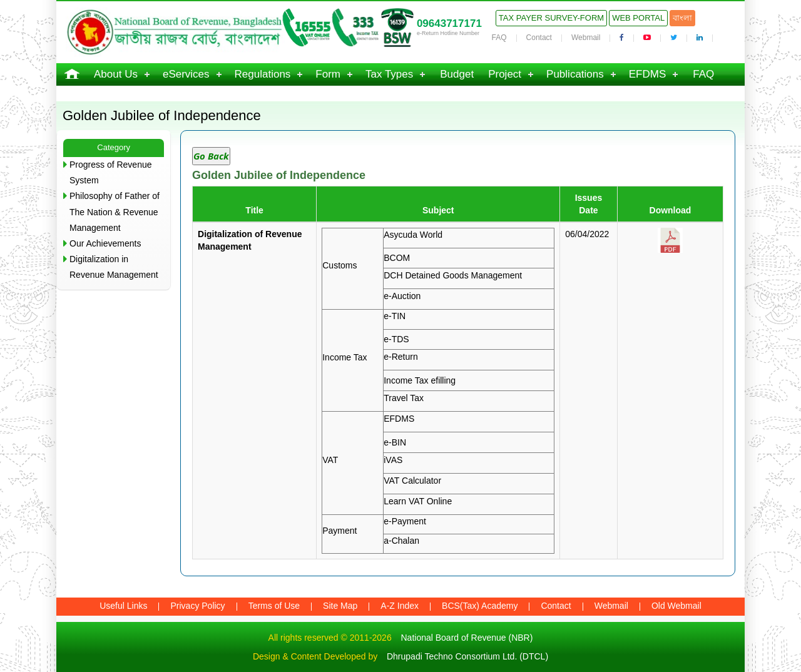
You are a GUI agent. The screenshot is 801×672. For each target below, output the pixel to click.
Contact (539, 38)
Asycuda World (413, 235)
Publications (575, 74)
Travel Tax (404, 398)
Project (505, 74)
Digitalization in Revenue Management (114, 267)
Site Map (340, 606)
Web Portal (638, 18)
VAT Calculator (412, 481)
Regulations (263, 74)
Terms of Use (274, 606)
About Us (116, 74)
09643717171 (449, 23)
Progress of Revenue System (111, 172)
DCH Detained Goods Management (453, 275)
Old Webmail (676, 606)
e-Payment (405, 521)
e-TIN (395, 316)
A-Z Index (400, 606)
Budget (457, 74)
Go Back (211, 156)
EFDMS (648, 74)
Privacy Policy (197, 606)
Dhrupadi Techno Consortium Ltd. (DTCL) (467, 656)
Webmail (586, 38)
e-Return (400, 357)
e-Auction (402, 296)
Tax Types (389, 74)
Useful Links (123, 606)
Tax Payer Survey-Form (551, 18)
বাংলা (682, 18)
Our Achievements (105, 243)
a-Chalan (401, 541)
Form (328, 74)
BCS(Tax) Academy (480, 606)
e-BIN (395, 442)
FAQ (499, 38)
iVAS (393, 460)
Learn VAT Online (418, 501)
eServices (186, 74)
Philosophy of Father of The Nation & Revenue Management (115, 211)
